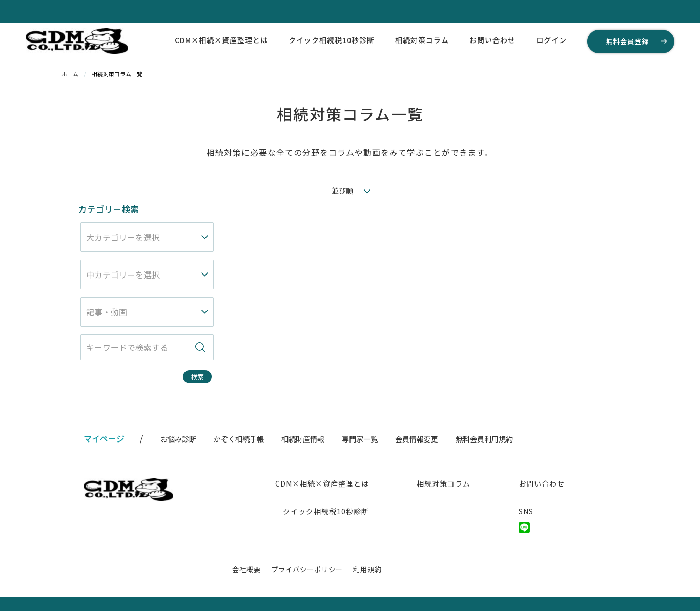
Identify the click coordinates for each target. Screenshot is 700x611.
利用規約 (367, 569)
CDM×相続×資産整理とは (221, 40)
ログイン (551, 40)
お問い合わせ (492, 40)
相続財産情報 (303, 439)
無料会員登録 (627, 41)
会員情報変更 (417, 439)
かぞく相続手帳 (239, 439)
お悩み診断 (178, 439)
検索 (197, 377)
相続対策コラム (422, 40)
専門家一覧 (360, 439)
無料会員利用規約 (484, 439)
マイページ (104, 438)
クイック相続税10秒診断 (332, 40)
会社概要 (246, 569)
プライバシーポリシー (307, 569)
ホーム (70, 74)
